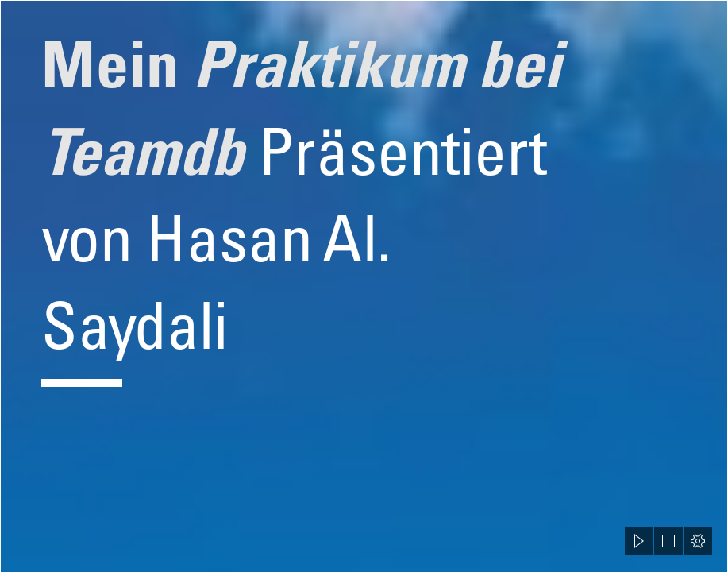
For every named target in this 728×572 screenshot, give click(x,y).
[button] (639, 541)
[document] (364, 286)
